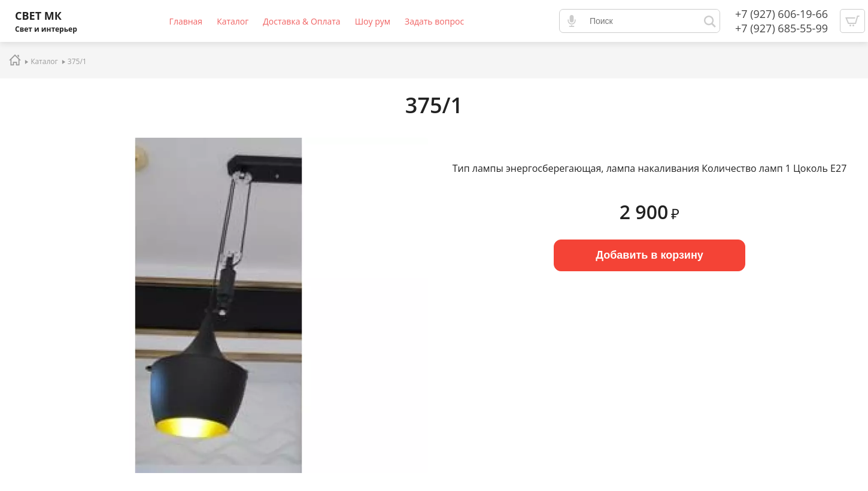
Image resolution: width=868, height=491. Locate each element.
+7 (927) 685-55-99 (781, 28)
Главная (186, 21)
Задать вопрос (434, 21)
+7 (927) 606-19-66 (781, 14)
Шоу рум (373, 21)
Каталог (233, 21)
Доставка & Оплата (301, 21)
